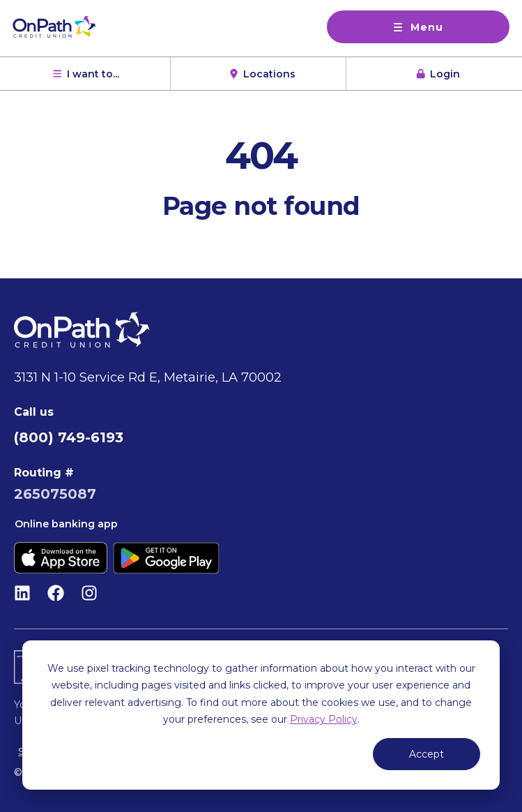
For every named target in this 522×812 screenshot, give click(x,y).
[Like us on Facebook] (56, 593)
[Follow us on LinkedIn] (22, 593)
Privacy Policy (324, 719)
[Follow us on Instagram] (89, 593)
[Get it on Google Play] (166, 558)
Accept (427, 754)
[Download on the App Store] (61, 558)
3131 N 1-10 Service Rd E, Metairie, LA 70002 (148, 377)
